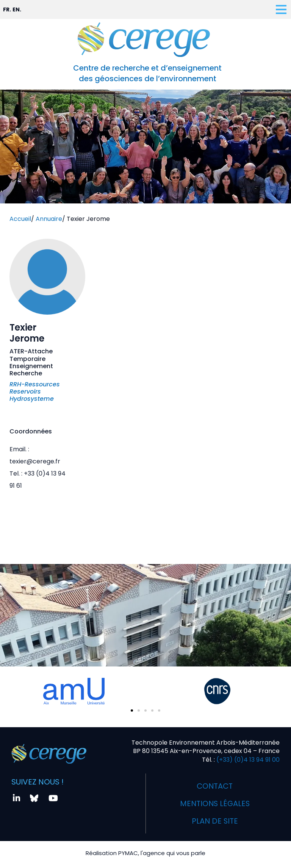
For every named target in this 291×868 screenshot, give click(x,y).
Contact (215, 786)
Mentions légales (215, 803)
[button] (132, 710)
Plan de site (215, 821)
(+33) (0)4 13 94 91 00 (247, 760)
